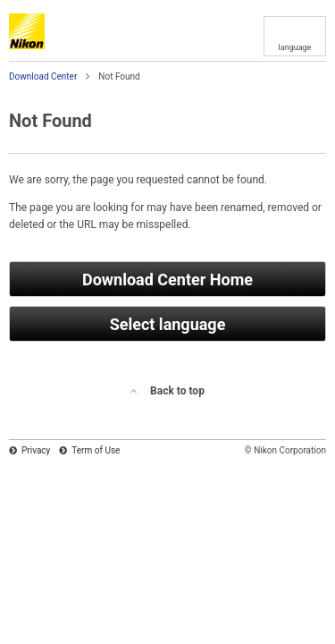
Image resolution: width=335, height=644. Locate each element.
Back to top (177, 391)
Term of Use (96, 450)
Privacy (36, 450)
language (295, 47)
